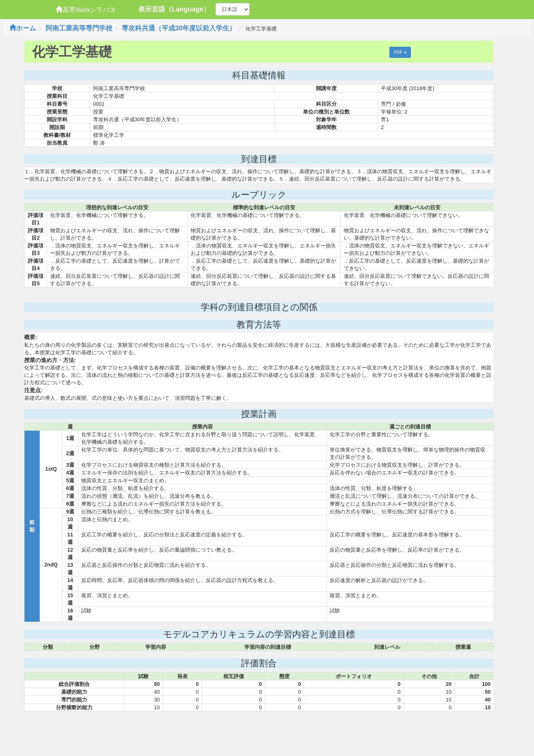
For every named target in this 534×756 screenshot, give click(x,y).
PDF (400, 52)
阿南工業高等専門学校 (79, 28)
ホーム (23, 28)
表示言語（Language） (174, 9)
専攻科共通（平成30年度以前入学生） (179, 28)
